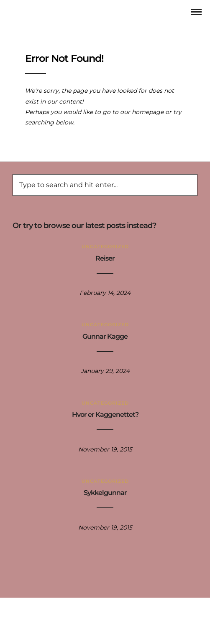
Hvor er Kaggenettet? (105, 415)
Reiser (105, 258)
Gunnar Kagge (105, 336)
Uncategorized (105, 246)
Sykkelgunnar (105, 493)
